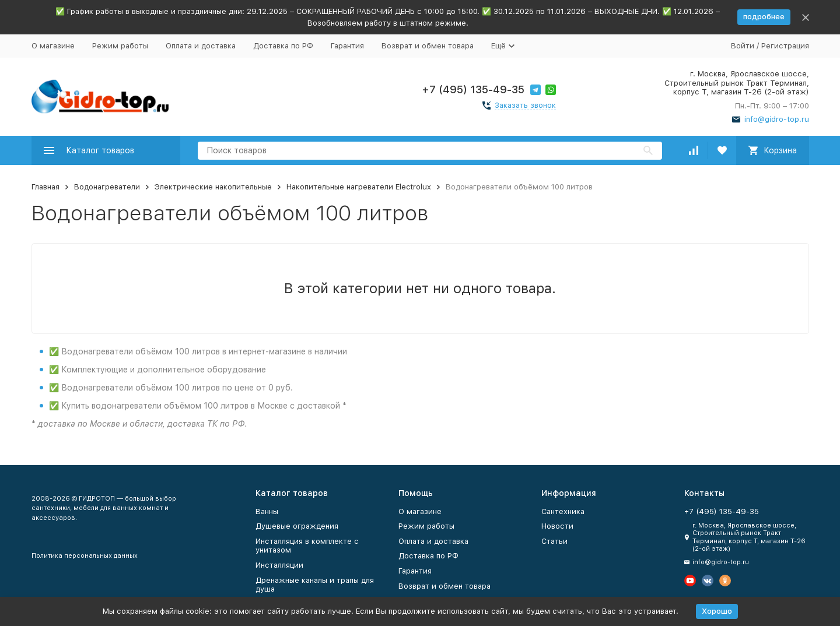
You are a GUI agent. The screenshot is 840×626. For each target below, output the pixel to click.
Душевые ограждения (297, 526)
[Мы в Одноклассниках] (725, 581)
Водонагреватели (107, 187)
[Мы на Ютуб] (690, 581)
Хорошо (717, 611)
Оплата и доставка (201, 46)
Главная (45, 187)
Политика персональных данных (85, 556)
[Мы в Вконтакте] (708, 581)
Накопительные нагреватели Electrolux (359, 187)
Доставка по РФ (283, 46)
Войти (743, 46)
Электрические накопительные (213, 187)
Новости (557, 526)
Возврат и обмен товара (428, 46)
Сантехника (563, 511)
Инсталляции (279, 565)
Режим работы (120, 46)
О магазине (53, 46)
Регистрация (785, 46)
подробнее (764, 17)
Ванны (267, 511)
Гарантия (347, 46)
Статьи (554, 541)
